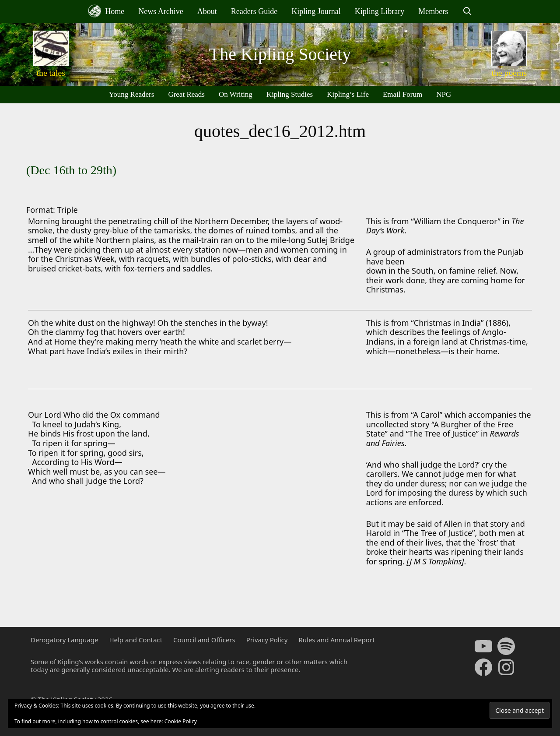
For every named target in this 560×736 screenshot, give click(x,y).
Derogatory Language (64, 640)
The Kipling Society (280, 54)
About (207, 11)
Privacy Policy (267, 640)
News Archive (161, 11)
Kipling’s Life (348, 94)
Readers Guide (254, 11)
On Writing (236, 94)
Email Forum (402, 94)
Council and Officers (204, 640)
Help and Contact (136, 640)
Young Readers (132, 94)
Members (433, 11)
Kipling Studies (290, 94)
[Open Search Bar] (467, 11)
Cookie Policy (181, 721)
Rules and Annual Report (336, 640)
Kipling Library (380, 11)
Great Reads (186, 94)
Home (106, 11)
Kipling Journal (316, 11)
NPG (444, 94)
